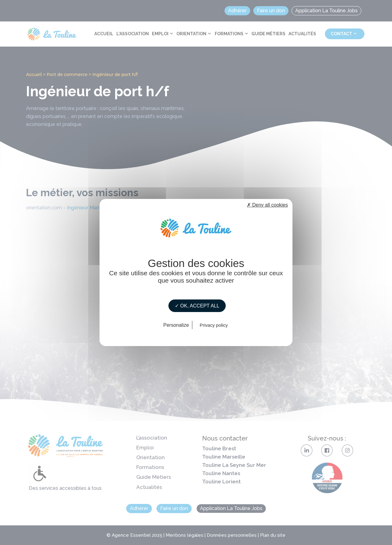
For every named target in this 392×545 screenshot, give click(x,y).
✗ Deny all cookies (267, 205)
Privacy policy (214, 325)
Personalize (176, 325)
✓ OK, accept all (197, 306)
